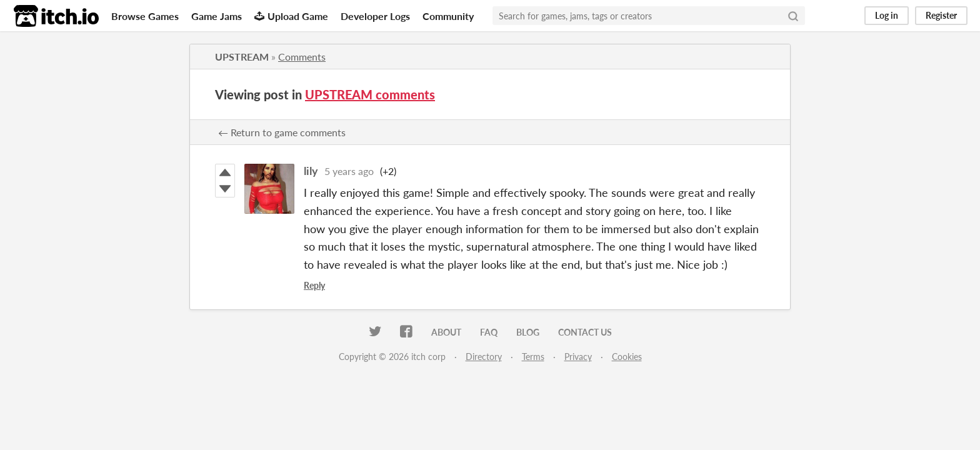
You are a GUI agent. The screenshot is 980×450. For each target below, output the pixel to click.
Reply (314, 285)
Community (448, 16)
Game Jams (217, 16)
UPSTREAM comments (370, 94)
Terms (533, 357)
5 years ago (349, 171)
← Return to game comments (282, 132)
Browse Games (145, 16)
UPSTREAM (242, 57)
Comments (302, 57)
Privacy (578, 357)
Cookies (627, 357)
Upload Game (291, 16)
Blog (528, 332)
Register (941, 15)
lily (311, 171)
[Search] (793, 16)
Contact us (585, 332)
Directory (484, 357)
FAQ (489, 332)
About (446, 332)
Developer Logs (375, 16)
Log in (887, 15)
